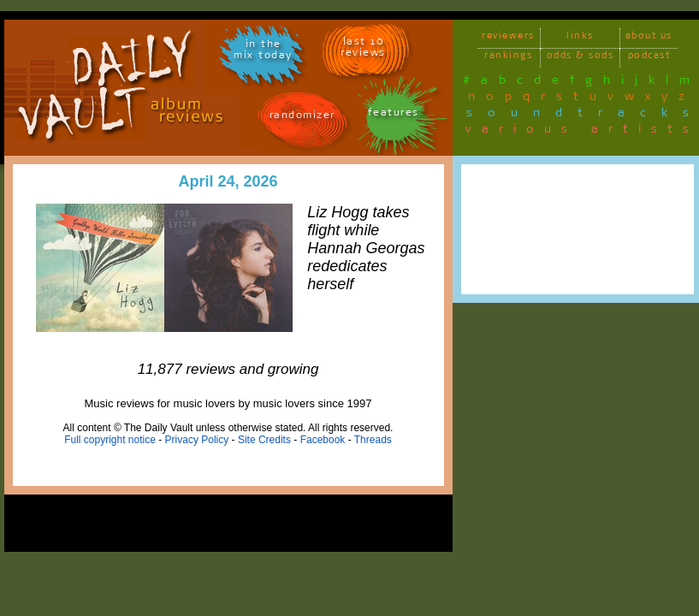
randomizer (302, 118)
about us (649, 38)
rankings (508, 58)
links (580, 38)
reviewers (508, 38)
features (394, 115)
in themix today (263, 52)
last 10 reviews (363, 50)
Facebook (323, 440)
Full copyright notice (110, 440)
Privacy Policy (197, 440)
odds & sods (581, 58)
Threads (373, 440)
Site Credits (264, 440)
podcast (649, 58)
